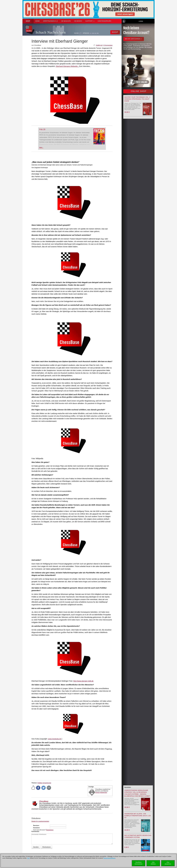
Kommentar (35, 831)
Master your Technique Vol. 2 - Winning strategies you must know (138, 99)
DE (91, 33)
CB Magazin (66, 21)
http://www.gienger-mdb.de (83, 681)
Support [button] (90, 21)
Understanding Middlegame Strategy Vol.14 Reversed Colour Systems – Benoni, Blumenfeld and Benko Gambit (137, 793)
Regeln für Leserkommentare (40, 821)
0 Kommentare (108, 45)
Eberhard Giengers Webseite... (67, 66)
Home (37, 21)
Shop (28, 21)
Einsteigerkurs (105, 21)
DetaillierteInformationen (139, 863)
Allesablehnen (153, 863)
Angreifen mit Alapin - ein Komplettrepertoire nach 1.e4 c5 (138, 816)
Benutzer (36, 826)
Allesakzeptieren (168, 863)
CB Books (78, 21)
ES (95, 33)
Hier (28, 858)
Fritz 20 (42, 129)
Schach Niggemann (101, 792)
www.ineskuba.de (55, 739)
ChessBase (44, 801)
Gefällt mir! (99, 45)
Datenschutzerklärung (109, 858)
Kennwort (36, 828)
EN (93, 33)
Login (141, 21)
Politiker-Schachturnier (44, 783)
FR (98, 33)
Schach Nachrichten (51, 32)
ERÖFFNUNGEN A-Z (50, 21)
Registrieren (50, 830)
